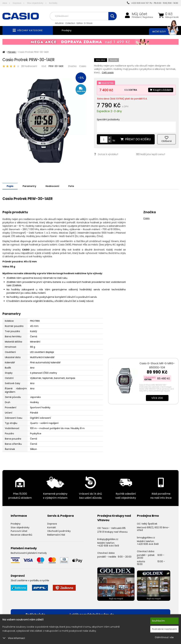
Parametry (29, 186)
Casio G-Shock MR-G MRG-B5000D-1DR (157, 365)
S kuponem (150, 377)
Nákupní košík (172, 17)
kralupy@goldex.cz (108, 539)
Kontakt (52, 527)
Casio (83, 66)
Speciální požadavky (108, 119)
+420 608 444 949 (108, 545)
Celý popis (108, 72)
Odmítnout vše (164, 637)
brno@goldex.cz (146, 537)
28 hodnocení (29, 66)
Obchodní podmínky (59, 531)
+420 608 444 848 (148, 544)
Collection (70, 23)
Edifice (80, 23)
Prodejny (67, 30)
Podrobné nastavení (165, 629)
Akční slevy (162, 32)
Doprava (17, 3)
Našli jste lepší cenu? (151, 154)
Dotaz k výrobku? (106, 154)
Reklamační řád (56, 535)
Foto (71, 186)
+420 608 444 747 (138, 3)
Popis (10, 186)
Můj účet (139, 14)
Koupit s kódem (161, 90)
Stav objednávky (35, 3)
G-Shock (88, 23)
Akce (5, 3)
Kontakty (53, 3)
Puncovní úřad (19, 531)
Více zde (157, 398)
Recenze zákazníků (21, 535)
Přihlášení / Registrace (142, 17)
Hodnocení (52, 186)
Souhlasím (158, 621)
